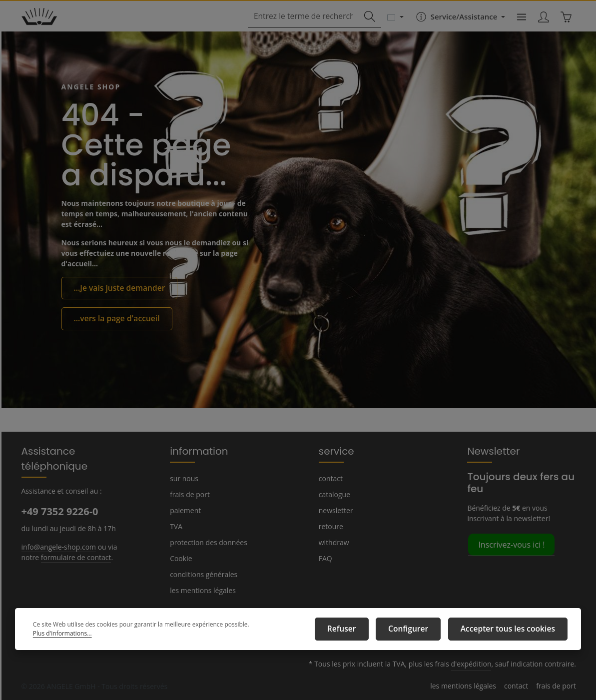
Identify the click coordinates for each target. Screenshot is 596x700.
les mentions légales (202, 590)
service (334, 451)
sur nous (183, 478)
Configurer (424, 631)
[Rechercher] (365, 26)
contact (330, 478)
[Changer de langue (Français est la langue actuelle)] (390, 26)
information (195, 451)
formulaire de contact (72, 542)
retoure (330, 526)
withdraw (332, 542)
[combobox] (304, 26)
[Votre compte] (542, 26)
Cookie (181, 558)
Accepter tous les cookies (513, 631)
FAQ (326, 558)
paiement (184, 510)
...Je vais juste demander (115, 302)
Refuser (364, 631)
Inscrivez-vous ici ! (511, 544)
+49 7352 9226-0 (59, 496)
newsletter (335, 510)
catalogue (334, 494)
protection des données (206, 542)
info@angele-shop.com (57, 531)
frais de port (188, 494)
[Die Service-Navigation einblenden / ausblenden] (455, 26)
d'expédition (478, 664)
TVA (176, 526)
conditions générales (202, 574)
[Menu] (518, 26)
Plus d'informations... (270, 632)
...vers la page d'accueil (113, 331)
